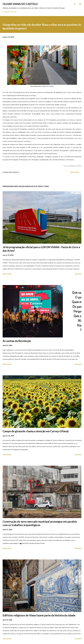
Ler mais (78, 274)
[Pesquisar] (75, 4)
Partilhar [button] (74, 172)
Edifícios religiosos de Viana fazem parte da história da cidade (39, 615)
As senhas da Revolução (17, 341)
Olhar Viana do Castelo (20, 4)
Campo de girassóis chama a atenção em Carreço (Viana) (36, 431)
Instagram (6, 12)
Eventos (16, 172)
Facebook (13, 12)
